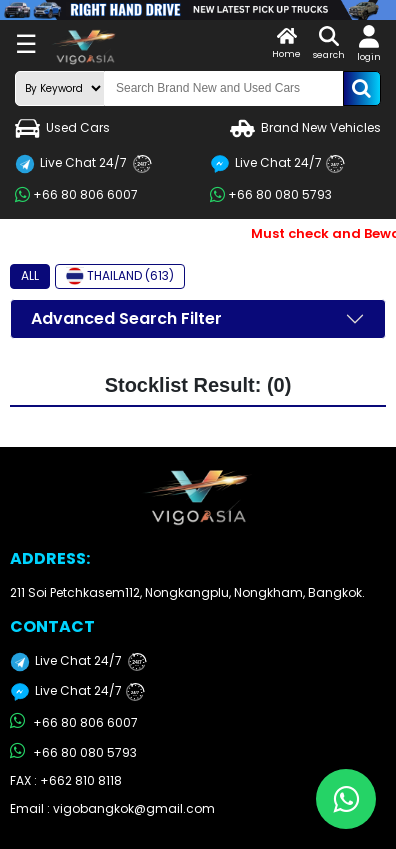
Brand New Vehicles (305, 128)
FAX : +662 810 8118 (66, 780)
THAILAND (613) (120, 276)
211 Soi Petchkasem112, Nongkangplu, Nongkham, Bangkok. (187, 592)
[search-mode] (60, 88)
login (369, 44)
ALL (30, 275)
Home (286, 43)
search (329, 43)
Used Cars (62, 128)
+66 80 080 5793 (271, 195)
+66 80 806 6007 (76, 195)
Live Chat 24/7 (83, 164)
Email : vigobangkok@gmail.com (112, 808)
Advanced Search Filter (126, 318)
